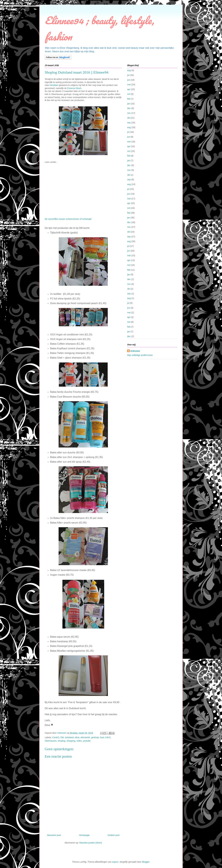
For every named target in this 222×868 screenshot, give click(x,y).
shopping (71, 741)
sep (129, 123)
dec (129, 108)
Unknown (135, 351)
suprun (115, 862)
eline (77, 737)
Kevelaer (54, 85)
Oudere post (114, 835)
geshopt (95, 737)
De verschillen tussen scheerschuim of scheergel (68, 219)
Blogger (146, 862)
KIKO (108, 737)
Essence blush (74, 88)
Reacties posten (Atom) (91, 843)
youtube (87, 741)
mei (129, 85)
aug (129, 70)
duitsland (69, 737)
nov (129, 113)
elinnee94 (85, 737)
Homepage (84, 835)
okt (129, 118)
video (79, 741)
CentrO (56, 737)
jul (128, 75)
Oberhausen (51, 741)
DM (62, 737)
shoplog (62, 741)
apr (129, 89)
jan (129, 104)
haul (102, 737)
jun (129, 80)
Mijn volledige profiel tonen (140, 355)
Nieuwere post (54, 835)
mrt (129, 94)
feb (129, 99)
